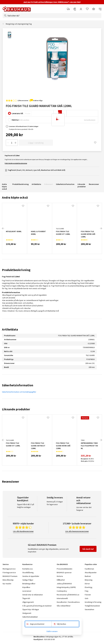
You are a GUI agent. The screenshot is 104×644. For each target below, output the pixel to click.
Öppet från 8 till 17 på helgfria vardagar (26, 506)
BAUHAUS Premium (10, 576)
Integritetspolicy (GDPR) (66, 587)
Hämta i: (16, 120)
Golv (87, 598)
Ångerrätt (26, 598)
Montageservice (9, 569)
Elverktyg (89, 587)
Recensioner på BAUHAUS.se (68, 595)
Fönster (88, 595)
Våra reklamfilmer (64, 606)
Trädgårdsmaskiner (92, 606)
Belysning (89, 580)
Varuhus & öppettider (31, 576)
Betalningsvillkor (29, 584)
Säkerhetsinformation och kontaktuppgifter (19, 392)
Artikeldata (36, 184)
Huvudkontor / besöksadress (68, 602)
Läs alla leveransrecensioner (77, 531)
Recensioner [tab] (11, 482)
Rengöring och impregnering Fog (19, 24)
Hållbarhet (61, 580)
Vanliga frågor (28, 580)
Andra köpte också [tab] (15, 197)
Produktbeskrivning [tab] (16, 270)
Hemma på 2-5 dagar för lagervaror (55, 503)
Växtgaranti (27, 613)
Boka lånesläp (8, 580)
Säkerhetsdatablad (30, 617)
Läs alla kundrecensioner (23, 531)
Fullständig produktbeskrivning (16, 163)
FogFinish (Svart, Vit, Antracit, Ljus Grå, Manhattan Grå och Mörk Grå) (37, 170)
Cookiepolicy (62, 591)
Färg (87, 591)
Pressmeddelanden (65, 569)
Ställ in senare (52, 631)
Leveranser (27, 591)
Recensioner (94, 184)
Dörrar (87, 584)
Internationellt (62, 598)
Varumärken (89, 609)
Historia (60, 576)
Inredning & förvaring (93, 602)
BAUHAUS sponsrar (64, 572)
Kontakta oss (28, 569)
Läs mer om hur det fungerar (84, 509)
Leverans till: (18, 113)
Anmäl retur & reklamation (33, 595)
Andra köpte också (4, 187)
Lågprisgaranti (28, 602)
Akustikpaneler (91, 572)
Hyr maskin (7, 584)
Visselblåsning (28, 572)
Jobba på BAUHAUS (64, 584)
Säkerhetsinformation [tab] (18, 385)
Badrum (88, 576)
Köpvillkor (26, 587)
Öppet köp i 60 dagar (31, 609)
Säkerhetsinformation (65, 184)
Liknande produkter (82, 185)
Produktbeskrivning (20, 184)
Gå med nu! (88, 549)
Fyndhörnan (89, 569)
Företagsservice (9, 572)
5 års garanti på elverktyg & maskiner (37, 606)
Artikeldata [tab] (10, 329)
